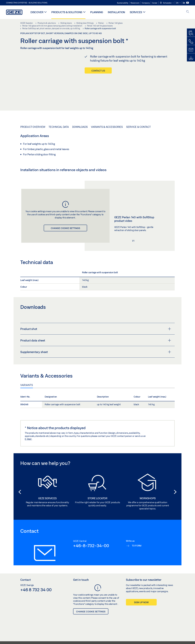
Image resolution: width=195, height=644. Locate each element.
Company (146, 3)
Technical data (59, 133)
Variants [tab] (27, 392)
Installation (116, 12)
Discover (37, 12)
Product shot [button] (96, 335)
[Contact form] (191, 50)
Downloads (80, 133)
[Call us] (191, 42)
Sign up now (141, 609)
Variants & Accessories (107, 133)
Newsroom (135, 3)
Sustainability (123, 3)
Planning (97, 12)
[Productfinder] (191, 33)
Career (155, 3)
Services (136, 12)
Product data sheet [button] (96, 347)
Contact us (98, 71)
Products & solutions (67, 12)
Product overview (33, 133)
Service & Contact (138, 133)
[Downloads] (191, 58)
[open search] (188, 12)
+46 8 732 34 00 (36, 596)
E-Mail (28, 445)
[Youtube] (188, 3)
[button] (167, 3)
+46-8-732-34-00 (91, 552)
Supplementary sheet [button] (96, 358)
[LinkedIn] (184, 3)
